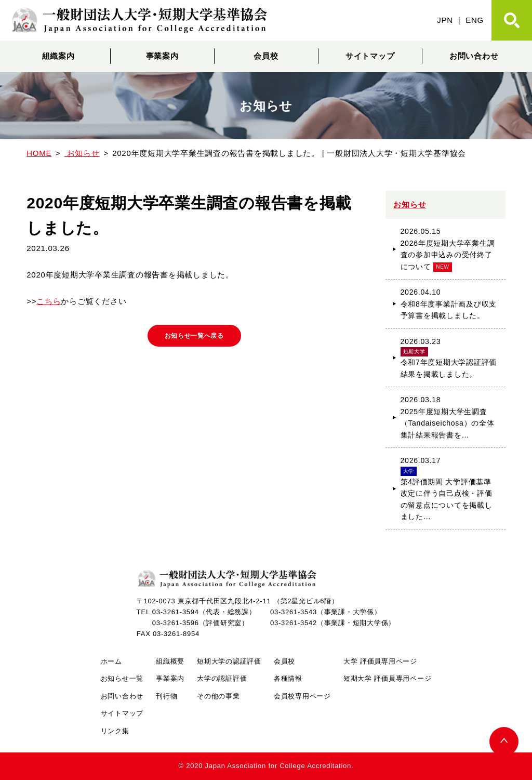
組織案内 (58, 56)
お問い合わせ (474, 56)
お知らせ (410, 204)
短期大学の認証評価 (229, 661)
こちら (49, 301)
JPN (445, 20)
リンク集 (115, 731)
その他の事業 (218, 696)
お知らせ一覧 (122, 678)
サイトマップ (370, 56)
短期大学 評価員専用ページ (387, 678)
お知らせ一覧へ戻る (194, 337)
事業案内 (162, 56)
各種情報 (288, 678)
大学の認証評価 (222, 678)
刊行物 (167, 696)
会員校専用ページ (302, 696)
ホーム (111, 661)
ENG (475, 20)
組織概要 (170, 661)
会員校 (266, 56)
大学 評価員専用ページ (380, 661)
